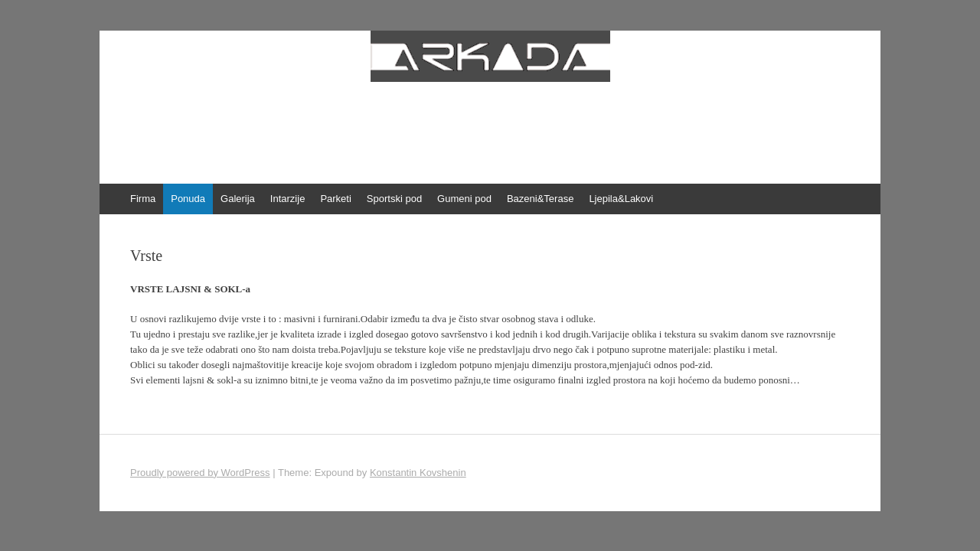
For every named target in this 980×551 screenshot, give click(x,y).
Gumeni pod (464, 199)
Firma (143, 199)
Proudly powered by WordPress (200, 473)
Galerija (238, 199)
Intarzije (288, 199)
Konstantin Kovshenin (418, 473)
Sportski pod (394, 199)
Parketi (335, 199)
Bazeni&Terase (540, 199)
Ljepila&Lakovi (621, 199)
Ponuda (188, 199)
